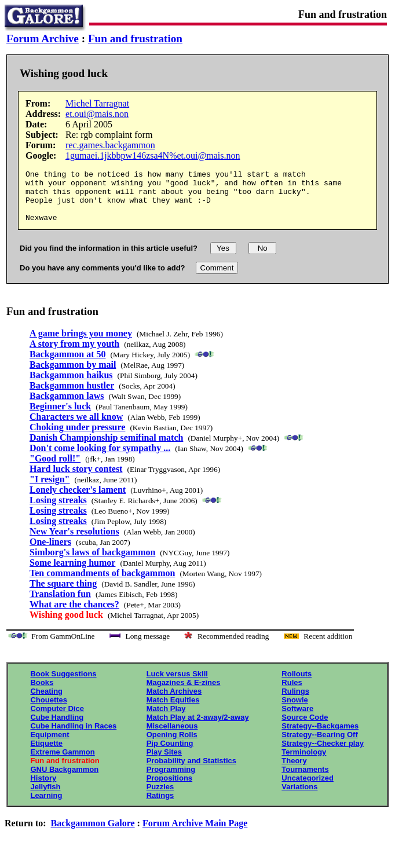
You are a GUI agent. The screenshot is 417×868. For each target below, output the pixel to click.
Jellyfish (45, 797)
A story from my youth (74, 354)
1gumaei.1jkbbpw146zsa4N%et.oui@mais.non (153, 155)
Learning (46, 806)
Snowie (295, 710)
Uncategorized (308, 788)
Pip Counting (170, 754)
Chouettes (49, 710)
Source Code (305, 728)
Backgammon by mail (73, 375)
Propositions (169, 788)
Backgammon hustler (72, 396)
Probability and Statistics (191, 771)
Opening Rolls (172, 745)
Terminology (304, 762)
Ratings (160, 806)
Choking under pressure (77, 437)
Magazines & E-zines (184, 693)
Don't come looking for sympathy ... (100, 458)
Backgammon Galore (93, 834)
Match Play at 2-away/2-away (198, 728)
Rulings (295, 702)
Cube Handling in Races (73, 736)
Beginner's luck (60, 417)
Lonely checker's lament (78, 500)
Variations (299, 797)
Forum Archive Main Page (195, 834)
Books (42, 693)
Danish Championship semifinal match (106, 448)
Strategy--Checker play (323, 754)
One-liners (50, 552)
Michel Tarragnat (97, 103)
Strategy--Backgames (320, 736)
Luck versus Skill (177, 684)
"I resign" (50, 490)
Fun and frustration (135, 39)
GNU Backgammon (64, 780)
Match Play (166, 719)
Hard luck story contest (76, 479)
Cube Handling (57, 728)
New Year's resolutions (74, 542)
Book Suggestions (63, 684)
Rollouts (297, 684)
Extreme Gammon (62, 762)
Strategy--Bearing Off (319, 745)
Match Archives (174, 702)
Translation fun (60, 604)
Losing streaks (58, 510)
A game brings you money (81, 344)
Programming (171, 780)
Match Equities (173, 710)
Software (297, 719)
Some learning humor (72, 573)
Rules (292, 693)
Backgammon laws (67, 406)
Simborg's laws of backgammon (92, 563)
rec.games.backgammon (110, 145)
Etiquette (46, 754)
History (43, 788)
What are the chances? (74, 615)
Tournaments (305, 780)
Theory (294, 771)
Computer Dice (57, 719)
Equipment (50, 745)
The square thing (63, 594)
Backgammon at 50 (68, 365)
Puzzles (160, 797)
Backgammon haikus (71, 385)
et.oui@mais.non (97, 114)
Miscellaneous (172, 736)
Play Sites (164, 762)
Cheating (46, 702)
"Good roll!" (55, 469)
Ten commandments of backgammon (102, 583)
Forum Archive (43, 39)
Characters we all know (76, 427)
